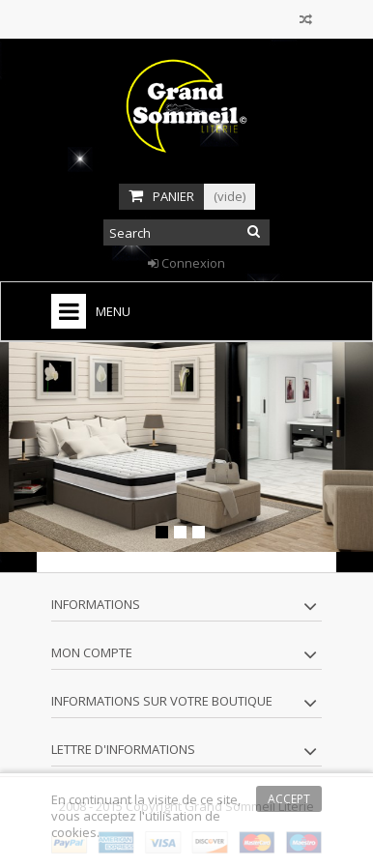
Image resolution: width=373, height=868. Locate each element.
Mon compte (92, 652)
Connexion (186, 263)
